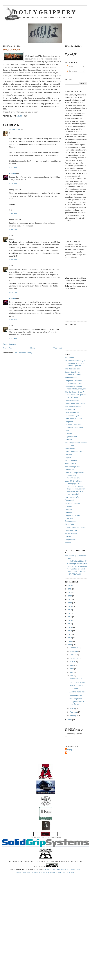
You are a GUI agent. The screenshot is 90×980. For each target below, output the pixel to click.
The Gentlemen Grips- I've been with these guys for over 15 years (76, 395)
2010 (70, 638)
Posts (70, 66)
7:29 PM (13, 259)
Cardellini (69, 536)
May (72, 672)
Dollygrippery (45, 12)
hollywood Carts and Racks (76, 527)
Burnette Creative (72, 400)
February (74, 712)
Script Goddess (71, 460)
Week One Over (76, 695)
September (74, 658)
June (72, 669)
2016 (70, 617)
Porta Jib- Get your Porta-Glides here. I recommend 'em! (75, 475)
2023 (70, 596)
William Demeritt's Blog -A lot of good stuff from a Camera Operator (75, 363)
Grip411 (68, 430)
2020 (70, 603)
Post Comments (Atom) (23, 353)
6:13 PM (13, 229)
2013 (70, 627)
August (73, 662)
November (74, 651)
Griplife (68, 457)
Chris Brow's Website (73, 419)
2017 (70, 613)
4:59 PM (13, 183)
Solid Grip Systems (73, 467)
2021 (70, 599)
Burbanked (69, 500)
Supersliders (70, 448)
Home (33, 348)
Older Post (57, 348)
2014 (70, 624)
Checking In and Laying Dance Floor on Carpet (78, 701)
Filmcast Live (70, 409)
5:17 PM (13, 213)
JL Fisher (69, 433)
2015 (70, 620)
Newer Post (8, 348)
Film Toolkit (70, 357)
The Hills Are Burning (73, 406)
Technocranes (71, 521)
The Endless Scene (77, 682)
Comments (72, 71)
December (74, 648)
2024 (70, 592)
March (73, 708)
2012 (70, 631)
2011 (70, 634)
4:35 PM (13, 167)
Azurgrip (12, 173)
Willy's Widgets (71, 533)
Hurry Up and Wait (72, 497)
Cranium (68, 454)
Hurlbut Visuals (71, 378)
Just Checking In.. (76, 679)
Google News (70, 539)
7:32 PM (13, 292)
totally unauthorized (73, 503)
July (72, 665)
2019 (70, 606)
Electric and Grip (72, 463)
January (73, 715)
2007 (70, 720)
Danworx (69, 439)
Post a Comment (10, 344)
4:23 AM (13, 319)
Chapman (69, 422)
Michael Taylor (15, 129)
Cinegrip (68, 512)
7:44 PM (13, 338)
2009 (70, 641)
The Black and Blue (73, 369)
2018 (70, 610)
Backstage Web (71, 530)
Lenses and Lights (72, 416)
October (73, 655)
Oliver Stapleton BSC (73, 451)
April (72, 676)
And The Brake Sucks (78, 692)
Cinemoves (70, 470)
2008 (70, 645)
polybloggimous (71, 437)
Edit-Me (68, 542)
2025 (70, 589)
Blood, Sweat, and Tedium (75, 403)
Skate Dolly (70, 524)
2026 (70, 585)
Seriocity (69, 509)
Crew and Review (72, 412)
